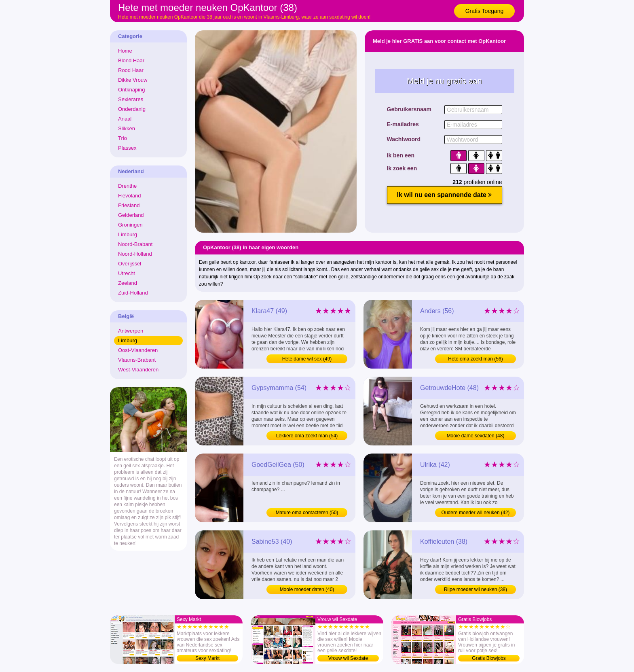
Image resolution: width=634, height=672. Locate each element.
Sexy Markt (207, 658)
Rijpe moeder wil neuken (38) (475, 589)
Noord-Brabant (135, 244)
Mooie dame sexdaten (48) (476, 436)
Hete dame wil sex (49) (307, 359)
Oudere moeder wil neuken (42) (476, 513)
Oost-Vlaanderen (138, 350)
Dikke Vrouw (133, 80)
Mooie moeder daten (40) (307, 589)
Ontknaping (132, 90)
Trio (123, 138)
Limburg (128, 234)
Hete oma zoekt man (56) (475, 359)
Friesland (129, 205)
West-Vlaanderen (138, 370)
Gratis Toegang (485, 11)
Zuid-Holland (133, 293)
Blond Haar (131, 60)
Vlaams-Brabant (137, 360)
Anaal (125, 119)
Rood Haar (131, 70)
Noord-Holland (135, 254)
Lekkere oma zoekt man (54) (307, 436)
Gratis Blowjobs (489, 658)
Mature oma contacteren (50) (307, 513)
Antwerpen (131, 331)
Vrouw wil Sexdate (348, 658)
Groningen (130, 225)
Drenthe (127, 186)
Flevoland (129, 196)
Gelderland (131, 215)
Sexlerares (131, 99)
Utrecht (127, 273)
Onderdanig (132, 109)
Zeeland (128, 283)
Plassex (127, 148)
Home (125, 51)
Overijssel (130, 264)
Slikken (127, 128)
